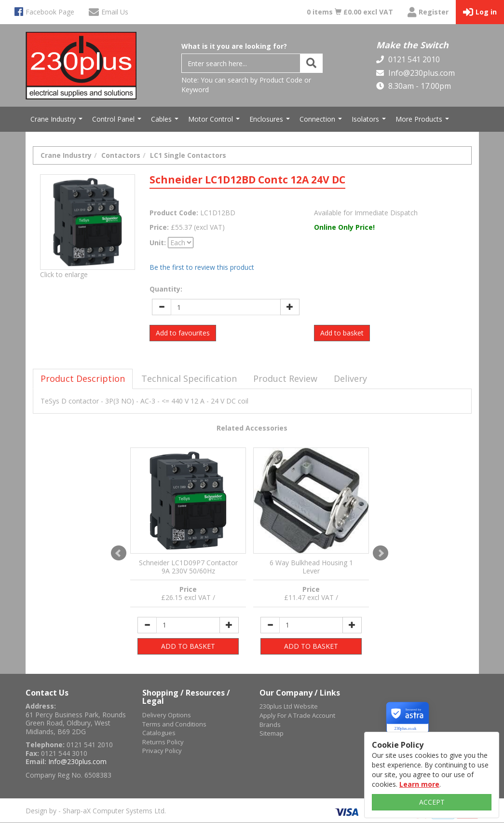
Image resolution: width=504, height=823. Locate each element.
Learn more (419, 784)
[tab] (83, 379)
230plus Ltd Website (289, 706)
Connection (322, 122)
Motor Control (215, 122)
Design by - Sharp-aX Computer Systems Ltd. (96, 811)
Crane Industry (58, 122)
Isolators (370, 122)
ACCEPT (432, 802)
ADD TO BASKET (188, 646)
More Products (423, 122)
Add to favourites (183, 333)
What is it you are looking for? (234, 46)
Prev (119, 553)
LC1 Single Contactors (188, 155)
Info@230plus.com (421, 73)
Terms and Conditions (174, 724)
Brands (270, 725)
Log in (480, 12)
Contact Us (47, 693)
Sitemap (272, 733)
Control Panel (118, 122)
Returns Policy (163, 742)
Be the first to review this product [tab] (202, 267)
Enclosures (271, 122)
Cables (166, 122)
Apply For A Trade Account (297, 715)
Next (381, 553)
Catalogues (159, 733)
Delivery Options (167, 715)
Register (428, 12)
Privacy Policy (162, 751)
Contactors (121, 155)
